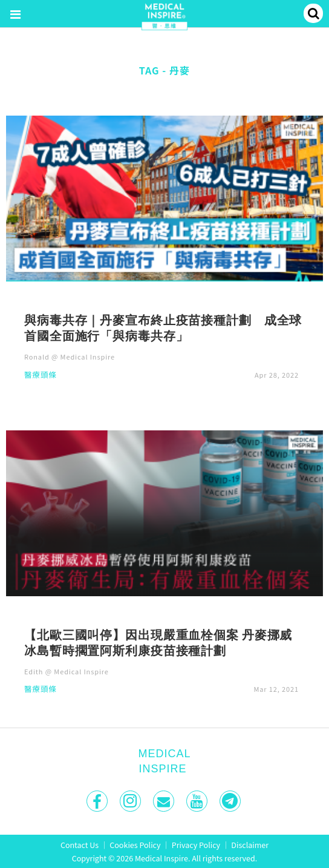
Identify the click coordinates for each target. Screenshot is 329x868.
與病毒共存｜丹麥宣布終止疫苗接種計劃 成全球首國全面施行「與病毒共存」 (163, 327)
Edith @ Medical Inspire (67, 671)
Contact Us (80, 845)
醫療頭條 (41, 376)
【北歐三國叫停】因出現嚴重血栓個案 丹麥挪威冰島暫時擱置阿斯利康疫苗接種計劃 (158, 642)
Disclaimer (250, 845)
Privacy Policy (196, 845)
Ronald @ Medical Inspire (70, 357)
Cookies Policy (135, 845)
